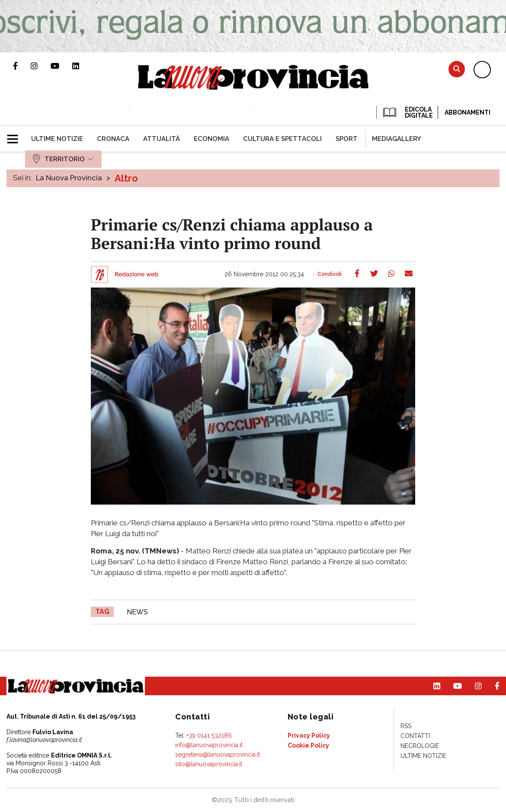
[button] (16, 135)
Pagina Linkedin (82, 66)
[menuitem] (57, 139)
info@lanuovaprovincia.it (209, 745)
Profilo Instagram (41, 66)
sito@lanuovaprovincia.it (209, 764)
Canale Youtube (61, 66)
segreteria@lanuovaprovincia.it (218, 754)
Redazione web (136, 275)
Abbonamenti (468, 112)
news (137, 612)
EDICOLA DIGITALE (407, 112)
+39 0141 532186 (209, 735)
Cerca (457, 69)
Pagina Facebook (22, 66)
